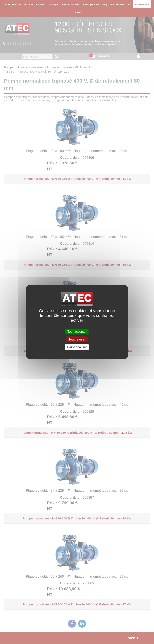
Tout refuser (77, 339)
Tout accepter (77, 331)
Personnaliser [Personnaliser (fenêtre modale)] (77, 347)
